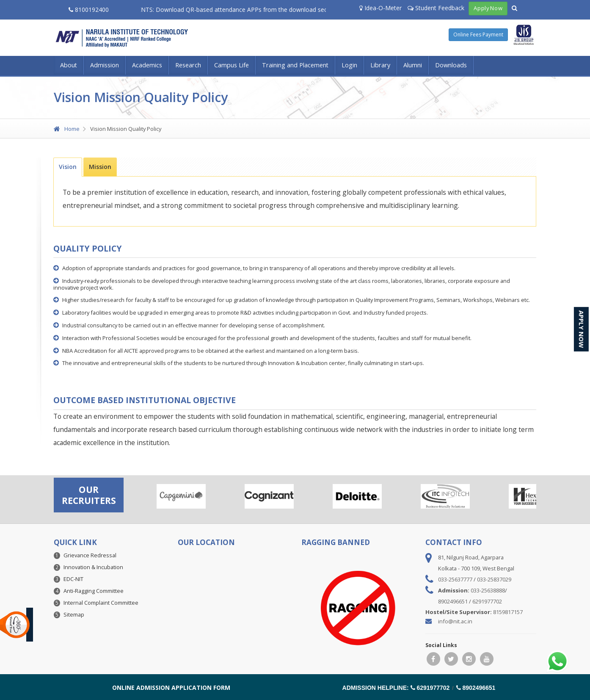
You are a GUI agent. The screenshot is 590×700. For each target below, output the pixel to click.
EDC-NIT (73, 579)
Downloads (451, 65)
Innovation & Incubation (93, 567)
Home (67, 129)
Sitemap (74, 614)
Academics (147, 65)
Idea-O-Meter (380, 8)
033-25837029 (494, 579)
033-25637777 (455, 579)
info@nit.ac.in (455, 621)
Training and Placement (295, 65)
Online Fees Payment (478, 35)
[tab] (68, 167)
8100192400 (89, 10)
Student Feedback (436, 8)
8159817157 (508, 612)
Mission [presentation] (100, 167)
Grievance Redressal (90, 555)
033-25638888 (488, 590)
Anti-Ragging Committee (94, 591)
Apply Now (488, 8)
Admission (105, 65)
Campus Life (232, 65)
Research (188, 65)
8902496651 (453, 601)
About (69, 65)
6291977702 (487, 601)
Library (380, 65)
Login (349, 65)
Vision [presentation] (68, 167)
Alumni (413, 65)
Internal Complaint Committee (101, 603)
